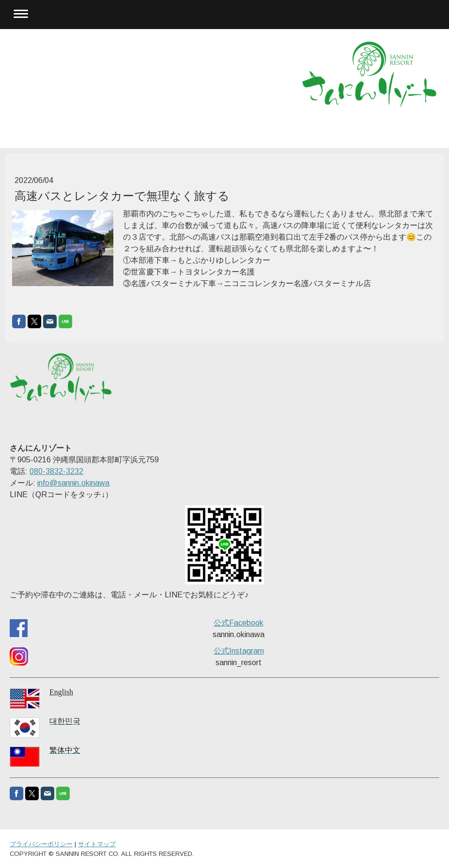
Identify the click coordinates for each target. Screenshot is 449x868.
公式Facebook (239, 623)
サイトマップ (97, 844)
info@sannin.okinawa (73, 483)
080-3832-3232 (56, 471)
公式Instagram (239, 651)
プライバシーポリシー (41, 844)
